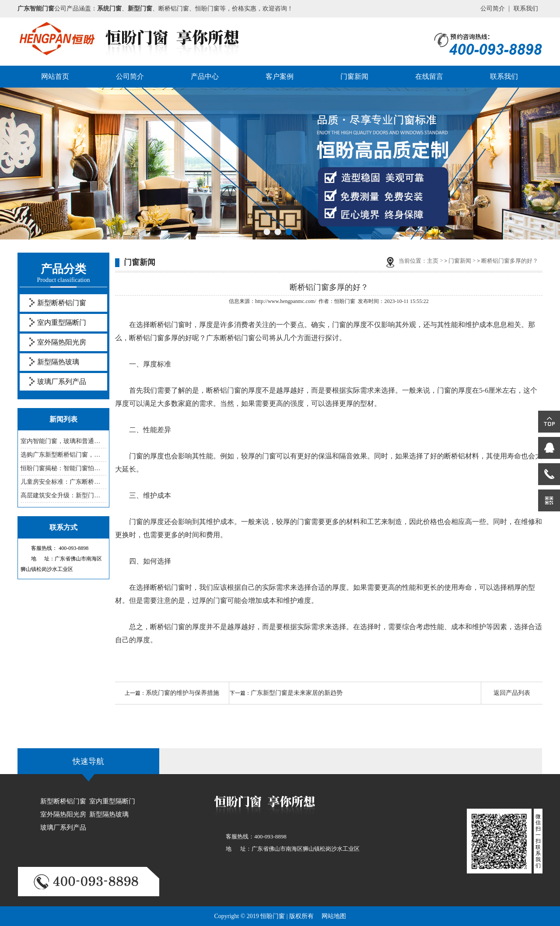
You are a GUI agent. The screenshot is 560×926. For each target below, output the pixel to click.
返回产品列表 (512, 693)
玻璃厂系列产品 (62, 382)
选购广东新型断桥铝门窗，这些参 (63, 455)
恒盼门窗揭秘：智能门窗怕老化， (63, 468)
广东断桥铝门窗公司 (238, 338)
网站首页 (55, 76)
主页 (433, 261)
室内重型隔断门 (62, 322)
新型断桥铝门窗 (62, 303)
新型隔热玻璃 (58, 362)
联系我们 (526, 9)
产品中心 (205, 76)
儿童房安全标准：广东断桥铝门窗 (63, 482)
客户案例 (280, 76)
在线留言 (429, 76)
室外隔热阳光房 (62, 342)
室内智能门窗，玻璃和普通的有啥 (63, 441)
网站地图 (334, 916)
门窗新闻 (354, 76)
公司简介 (493, 9)
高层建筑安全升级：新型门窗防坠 (63, 495)
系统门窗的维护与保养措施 (182, 693)
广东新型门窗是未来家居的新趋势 (297, 693)
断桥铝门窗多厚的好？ (510, 261)
